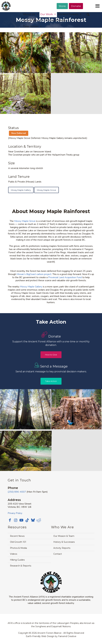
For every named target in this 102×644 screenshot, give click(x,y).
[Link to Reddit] (39, 520)
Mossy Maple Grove (25, 221)
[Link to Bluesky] (33, 520)
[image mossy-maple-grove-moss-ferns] (25, 53)
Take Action (32, 26)
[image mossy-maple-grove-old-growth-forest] (76, 53)
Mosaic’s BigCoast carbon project (34, 274)
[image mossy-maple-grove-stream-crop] (25, 94)
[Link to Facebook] (10, 520)
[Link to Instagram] (16, 520)
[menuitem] (62, 14)
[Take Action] (51, 381)
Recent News (33, 20)
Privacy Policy (15, 513)
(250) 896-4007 (17, 492)
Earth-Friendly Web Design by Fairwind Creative (51, 636)
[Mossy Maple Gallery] (21, 190)
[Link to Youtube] (21, 520)
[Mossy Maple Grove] (46, 190)
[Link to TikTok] (27, 520)
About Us (31, 14)
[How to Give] (51, 355)
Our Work (48, 14)
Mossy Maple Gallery (31, 287)
